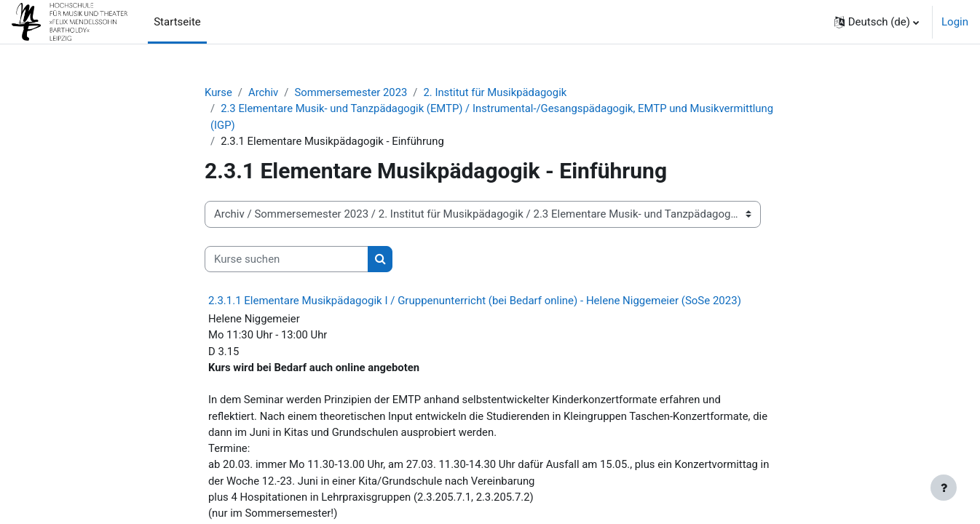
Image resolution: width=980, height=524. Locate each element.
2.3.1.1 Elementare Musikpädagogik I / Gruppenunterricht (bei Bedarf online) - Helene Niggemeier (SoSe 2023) (475, 301)
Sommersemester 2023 (352, 92)
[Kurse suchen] (287, 260)
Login (955, 22)
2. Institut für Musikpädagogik (498, 92)
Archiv (264, 92)
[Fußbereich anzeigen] (944, 488)
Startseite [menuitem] (177, 22)
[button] (877, 22)
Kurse (218, 92)
